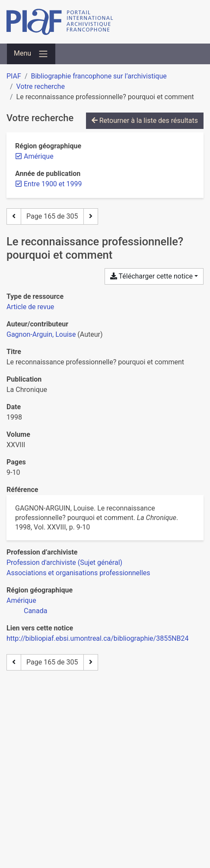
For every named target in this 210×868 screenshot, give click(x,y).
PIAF (14, 76)
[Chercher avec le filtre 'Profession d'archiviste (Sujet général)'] (64, 562)
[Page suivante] (91, 216)
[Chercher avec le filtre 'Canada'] (35, 611)
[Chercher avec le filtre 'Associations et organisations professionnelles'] (78, 573)
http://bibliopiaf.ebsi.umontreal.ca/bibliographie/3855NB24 (98, 638)
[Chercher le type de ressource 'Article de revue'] (30, 307)
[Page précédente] (14, 216)
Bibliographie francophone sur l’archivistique (99, 76)
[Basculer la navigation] (31, 54)
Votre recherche (41, 86)
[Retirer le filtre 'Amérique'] (39, 156)
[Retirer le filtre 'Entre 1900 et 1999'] (53, 184)
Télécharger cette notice (151, 276)
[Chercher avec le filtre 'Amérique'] (21, 600)
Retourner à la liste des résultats (145, 121)
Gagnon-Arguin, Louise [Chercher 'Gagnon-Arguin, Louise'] (41, 334)
